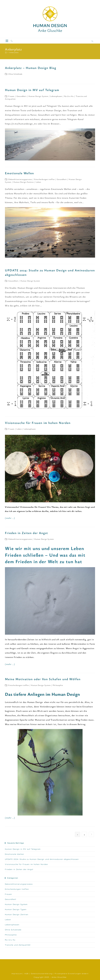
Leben (38, 182)
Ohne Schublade (15, 74)
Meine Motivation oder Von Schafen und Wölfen (43, 679)
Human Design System (38, 96)
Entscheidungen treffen (44, 179)
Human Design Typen (16, 909)
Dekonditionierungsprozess (20, 179)
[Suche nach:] (11, 41)
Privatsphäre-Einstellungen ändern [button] (72, 974)
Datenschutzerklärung (42, 974)
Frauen (11, 96)
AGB (26, 974)
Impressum (17, 974)
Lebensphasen (56, 96)
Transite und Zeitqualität (18, 945)
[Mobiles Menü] (7, 41)
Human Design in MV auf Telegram (32, 90)
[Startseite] (6, 52)
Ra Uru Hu (69, 96)
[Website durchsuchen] (92, 41)
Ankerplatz (14, 52)
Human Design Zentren (24, 182)
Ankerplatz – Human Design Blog (31, 68)
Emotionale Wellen (19, 173)
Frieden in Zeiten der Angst (26, 533)
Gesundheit (21, 96)
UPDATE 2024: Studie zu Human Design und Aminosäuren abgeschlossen (42, 859)
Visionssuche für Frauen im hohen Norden (38, 423)
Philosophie (58, 685)
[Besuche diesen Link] (89, 136)
